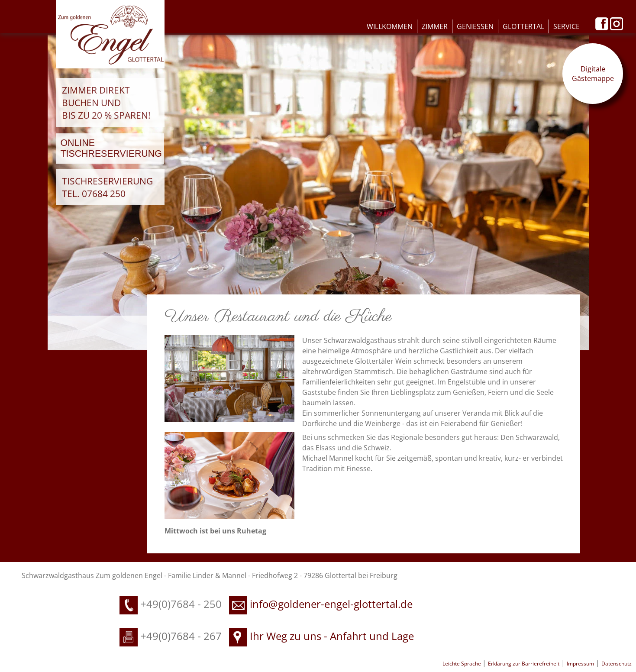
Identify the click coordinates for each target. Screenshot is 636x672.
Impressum (580, 664)
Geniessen (475, 26)
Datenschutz (617, 664)
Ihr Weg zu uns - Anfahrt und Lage (321, 636)
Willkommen (390, 26)
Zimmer (435, 26)
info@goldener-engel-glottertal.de (331, 604)
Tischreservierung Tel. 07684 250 (107, 187)
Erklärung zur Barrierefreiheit (524, 664)
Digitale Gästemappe (593, 74)
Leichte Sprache (462, 664)
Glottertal (523, 26)
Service (567, 26)
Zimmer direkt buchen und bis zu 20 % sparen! (106, 102)
